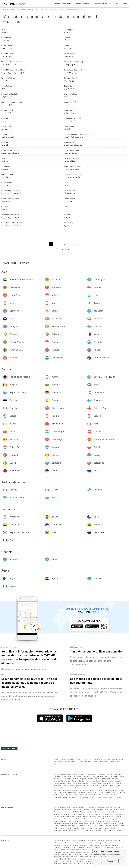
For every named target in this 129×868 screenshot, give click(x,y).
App (116, 4)
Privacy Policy (100, 856)
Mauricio (112, 797)
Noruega (92, 790)
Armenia (74, 774)
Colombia (89, 795)
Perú (79, 797)
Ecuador (106, 795)
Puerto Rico (98, 795)
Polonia (100, 790)
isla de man (78, 788)
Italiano (95, 762)
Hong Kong (117, 774)
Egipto (105, 797)
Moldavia (116, 788)
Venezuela (72, 797)
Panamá (115, 793)
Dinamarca (57, 786)
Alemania (119, 783)
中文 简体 (78, 759)
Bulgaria (93, 783)
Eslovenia (63, 793)
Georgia (109, 774)
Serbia (121, 790)
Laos (107, 776)
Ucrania (89, 793)
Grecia (118, 786)
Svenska (119, 762)
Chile (82, 795)
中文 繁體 (70, 759)
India (69, 776)
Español (88, 762)
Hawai (62, 795)
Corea (93, 776)
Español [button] (124, 4)
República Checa (109, 783)
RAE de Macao (67, 779)
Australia (86, 797)
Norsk (112, 762)
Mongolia (57, 779)
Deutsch (81, 762)
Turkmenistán (66, 781)
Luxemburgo (100, 788)
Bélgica (86, 783)
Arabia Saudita (106, 779)
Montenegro (58, 790)
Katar (97, 779)
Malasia (76, 779)
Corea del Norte (107, 781)
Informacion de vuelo (103, 4)
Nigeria (119, 797)
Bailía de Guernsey (108, 786)
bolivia (76, 795)
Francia (87, 786)
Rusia (95, 793)
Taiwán (81, 781)
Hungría (56, 788)
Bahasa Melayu (98, 759)
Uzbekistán (97, 781)
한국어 (85, 759)
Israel (64, 776)
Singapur (115, 779)
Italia (85, 788)
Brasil (65, 797)
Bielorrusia (81, 793)
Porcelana (101, 774)
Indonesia (57, 776)
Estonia (65, 786)
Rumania (114, 790)
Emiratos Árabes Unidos (62, 774)
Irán (74, 776)
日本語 (56, 759)
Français (73, 762)
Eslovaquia (72, 793)
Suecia (56, 793)
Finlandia (79, 786)
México (109, 793)
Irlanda (70, 788)
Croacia (63, 788)
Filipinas (83, 779)
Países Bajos (83, 790)
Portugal (107, 790)
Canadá (102, 793)
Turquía (75, 781)
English (62, 759)
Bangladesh (92, 774)
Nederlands (57, 764)
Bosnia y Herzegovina (74, 783)
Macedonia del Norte (70, 790)
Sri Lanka (114, 776)
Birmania (122, 776)
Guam (92, 797)
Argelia (98, 797)
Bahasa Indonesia (111, 759)
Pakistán (91, 779)
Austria (63, 783)
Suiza (99, 783)
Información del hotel (84, 4)
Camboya (86, 776)
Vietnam (88, 781)
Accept (110, 861)
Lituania (91, 788)
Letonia (109, 788)
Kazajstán (100, 776)
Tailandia (57, 781)
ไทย (90, 759)
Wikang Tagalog (63, 762)
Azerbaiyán (83, 774)
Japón (79, 776)
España (72, 786)
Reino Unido (95, 786)
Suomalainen (104, 762)
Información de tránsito (64, 4)
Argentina (69, 795)
